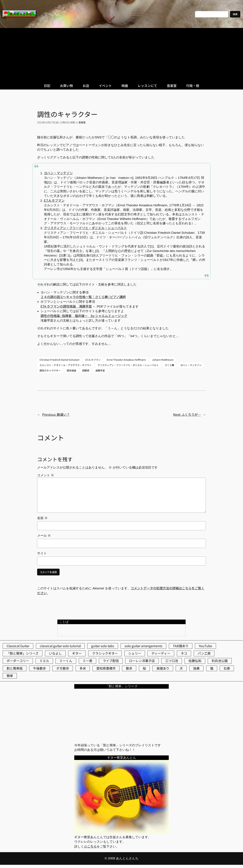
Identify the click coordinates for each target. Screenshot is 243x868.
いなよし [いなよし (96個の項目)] (55, 653)
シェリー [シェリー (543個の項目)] (135, 653)
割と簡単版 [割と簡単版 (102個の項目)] (15, 668)
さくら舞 (169, 365)
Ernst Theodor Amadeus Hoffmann (126, 360)
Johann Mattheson (163, 360)
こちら (92, 846)
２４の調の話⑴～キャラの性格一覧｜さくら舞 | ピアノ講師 (83, 297)
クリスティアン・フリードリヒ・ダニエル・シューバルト (85, 228)
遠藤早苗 (100, 370)
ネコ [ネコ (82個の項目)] (184, 653)
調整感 (86, 370)
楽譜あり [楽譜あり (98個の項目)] (163, 668)
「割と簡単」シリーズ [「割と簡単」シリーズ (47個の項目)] (23, 653)
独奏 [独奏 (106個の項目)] (196, 668)
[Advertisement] (122, 53)
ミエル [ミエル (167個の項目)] (44, 661)
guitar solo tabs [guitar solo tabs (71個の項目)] (103, 646)
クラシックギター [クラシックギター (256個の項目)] (105, 653)
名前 (42, 518)
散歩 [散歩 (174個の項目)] (129, 668)
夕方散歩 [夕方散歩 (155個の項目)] (63, 668)
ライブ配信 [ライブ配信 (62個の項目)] (111, 661)
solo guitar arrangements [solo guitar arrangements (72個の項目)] (143, 646)
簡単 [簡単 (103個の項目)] (10, 676)
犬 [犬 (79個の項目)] (181, 668)
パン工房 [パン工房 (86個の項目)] (204, 653)
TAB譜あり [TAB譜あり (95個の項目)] (181, 646)
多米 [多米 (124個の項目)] (83, 668)
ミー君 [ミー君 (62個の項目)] (87, 661)
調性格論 (71, 370)
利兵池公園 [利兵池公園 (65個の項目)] (220, 661)
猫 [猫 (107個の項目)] (212, 668)
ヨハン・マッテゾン (58, 173)
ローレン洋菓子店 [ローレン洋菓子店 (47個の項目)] (142, 661)
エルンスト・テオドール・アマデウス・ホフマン (65, 365)
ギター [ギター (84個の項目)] (77, 653)
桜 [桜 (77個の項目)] (144, 668)
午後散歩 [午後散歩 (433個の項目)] (39, 668)
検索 (235, 14)
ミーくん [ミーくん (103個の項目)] (66, 661)
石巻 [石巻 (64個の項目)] (227, 668)
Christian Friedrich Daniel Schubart (59, 360)
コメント (46, 475)
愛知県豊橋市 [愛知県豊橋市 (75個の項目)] (106, 668)
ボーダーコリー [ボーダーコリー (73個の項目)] (18, 661)
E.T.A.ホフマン (54, 200)
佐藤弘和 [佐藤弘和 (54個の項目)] (195, 661)
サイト (42, 553)
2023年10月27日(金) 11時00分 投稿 (56, 122)
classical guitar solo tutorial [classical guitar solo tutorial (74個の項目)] (60, 646)
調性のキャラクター (50, 370)
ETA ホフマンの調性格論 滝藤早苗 (66, 306)
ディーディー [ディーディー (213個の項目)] (161, 653)
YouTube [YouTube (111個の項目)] (205, 646)
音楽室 (82, 122)
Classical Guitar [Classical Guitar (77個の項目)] (18, 646)
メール (44, 536)
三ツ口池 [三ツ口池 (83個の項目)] (172, 661)
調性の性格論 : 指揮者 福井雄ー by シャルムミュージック (84, 316)
